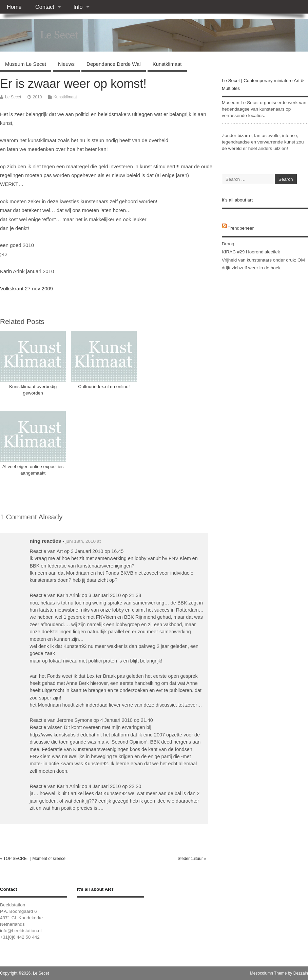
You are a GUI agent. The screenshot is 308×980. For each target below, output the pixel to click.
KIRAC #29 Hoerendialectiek (251, 252)
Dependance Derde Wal (114, 64)
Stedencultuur (190, 859)
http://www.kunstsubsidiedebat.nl (65, 735)
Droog (228, 244)
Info (78, 7)
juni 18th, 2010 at (83, 541)
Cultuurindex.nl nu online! (104, 387)
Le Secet (13, 97)
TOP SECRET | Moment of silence (34, 859)
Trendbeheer (241, 228)
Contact (45, 7)
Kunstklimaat (167, 64)
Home (14, 7)
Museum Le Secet (26, 64)
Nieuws (66, 64)
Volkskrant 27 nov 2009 (26, 289)
